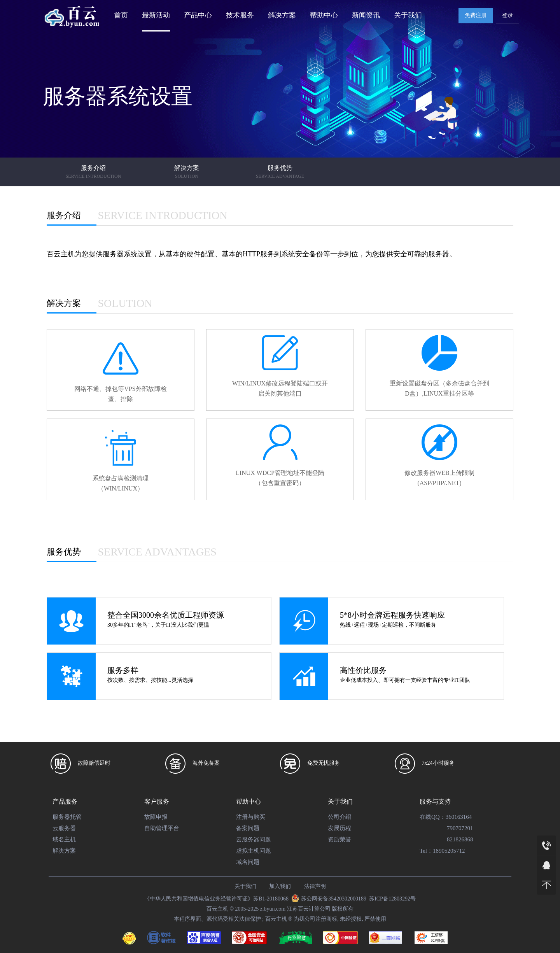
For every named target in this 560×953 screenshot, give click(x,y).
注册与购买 (251, 817)
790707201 (460, 828)
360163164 (459, 817)
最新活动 (156, 15)
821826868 (460, 839)
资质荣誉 (339, 839)
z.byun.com (273, 909)
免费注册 (476, 15)
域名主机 (64, 839)
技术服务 (240, 15)
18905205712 (449, 851)
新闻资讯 (366, 15)
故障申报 (156, 817)
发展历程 (339, 828)
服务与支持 (435, 801)
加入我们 (280, 886)
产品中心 (198, 15)
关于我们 (408, 15)
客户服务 (157, 801)
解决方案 (282, 15)
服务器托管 (67, 817)
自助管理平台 (162, 828)
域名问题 (248, 862)
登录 (507, 15)
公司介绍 (339, 817)
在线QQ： (433, 817)
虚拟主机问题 (254, 851)
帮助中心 (324, 15)
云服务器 (64, 828)
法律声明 (315, 886)
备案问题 (248, 828)
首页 (121, 15)
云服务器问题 (254, 839)
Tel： (426, 851)
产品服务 (65, 801)
